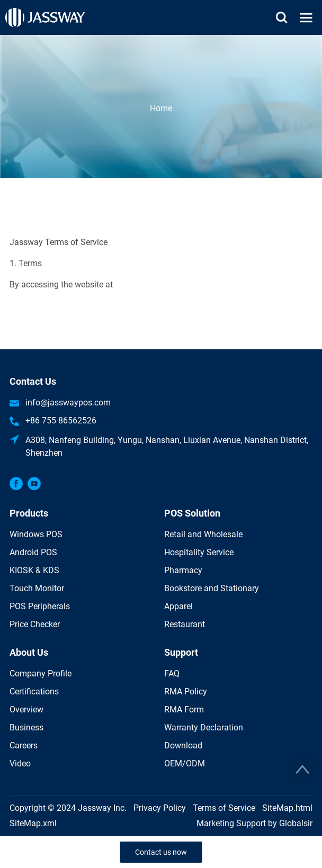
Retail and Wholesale (203, 534)
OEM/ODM (185, 763)
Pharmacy (183, 570)
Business (26, 727)
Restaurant (185, 624)
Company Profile (41, 673)
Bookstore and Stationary (212, 588)
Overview (26, 709)
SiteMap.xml (33, 823)
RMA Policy (186, 691)
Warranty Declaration (204, 727)
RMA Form (184, 709)
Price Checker (35, 624)
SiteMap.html (287, 808)
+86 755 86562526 (61, 421)
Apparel (178, 606)
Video (20, 763)
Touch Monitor (37, 588)
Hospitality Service (199, 552)
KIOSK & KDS (34, 570)
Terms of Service (224, 808)
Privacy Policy (160, 808)
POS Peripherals (40, 606)
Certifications (34, 691)
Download (183, 745)
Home (161, 108)
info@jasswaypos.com (68, 403)
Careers (24, 745)
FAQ (172, 673)
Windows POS (36, 534)
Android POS (33, 552)
